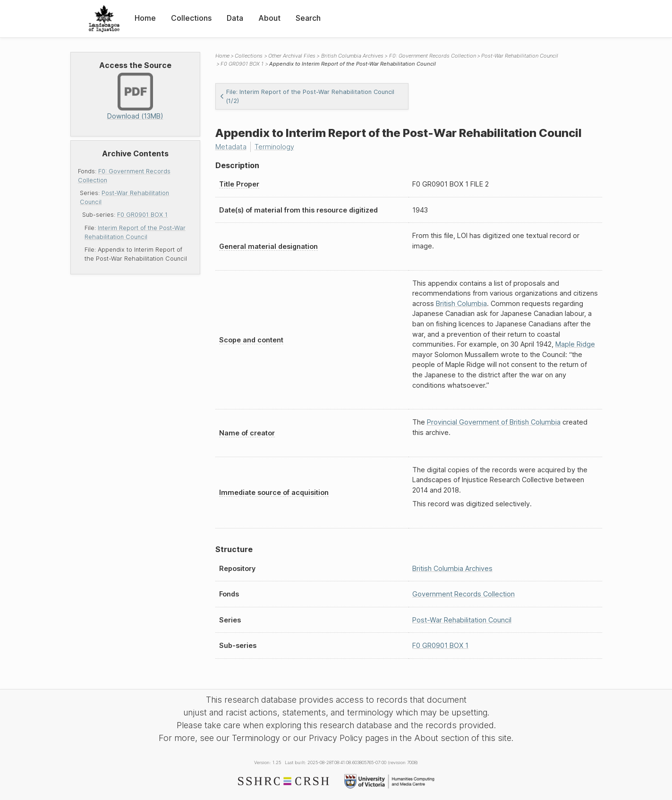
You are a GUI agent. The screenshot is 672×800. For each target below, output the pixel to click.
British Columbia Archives (352, 56)
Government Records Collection (464, 594)
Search (308, 18)
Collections (191, 18)
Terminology (274, 147)
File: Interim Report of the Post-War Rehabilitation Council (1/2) (307, 96)
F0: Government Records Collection (433, 56)
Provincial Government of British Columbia (494, 422)
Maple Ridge (575, 344)
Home (145, 18)
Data (235, 18)
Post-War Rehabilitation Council (520, 56)
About (269, 18)
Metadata (231, 147)
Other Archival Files (292, 56)
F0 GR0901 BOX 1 (142, 215)
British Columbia (461, 303)
